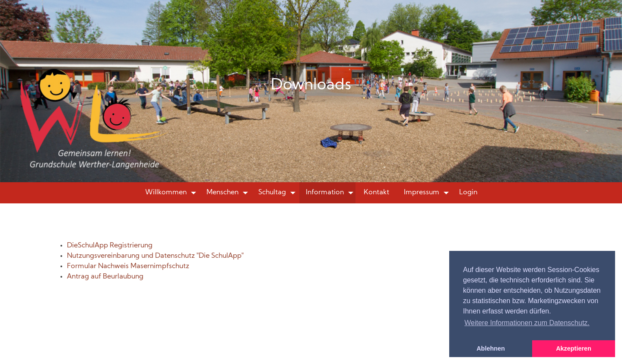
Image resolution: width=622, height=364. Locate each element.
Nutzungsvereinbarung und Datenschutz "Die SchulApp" (155, 256)
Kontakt (376, 193)
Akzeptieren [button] (574, 348)
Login (468, 193)
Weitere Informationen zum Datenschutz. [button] (527, 323)
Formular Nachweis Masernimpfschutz (128, 266)
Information (325, 193)
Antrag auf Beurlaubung (105, 277)
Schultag (272, 193)
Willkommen (166, 193)
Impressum (422, 193)
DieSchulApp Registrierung (110, 246)
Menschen (222, 193)
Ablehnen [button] (491, 348)
